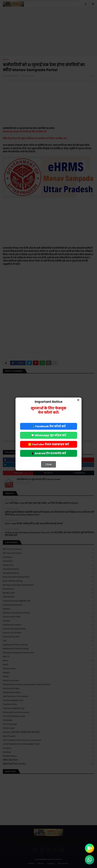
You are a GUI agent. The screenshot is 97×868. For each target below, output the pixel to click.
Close (49, 464)
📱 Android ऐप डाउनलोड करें (49, 453)
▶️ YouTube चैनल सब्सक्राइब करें (49, 444)
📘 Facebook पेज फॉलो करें (49, 426)
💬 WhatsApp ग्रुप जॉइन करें (49, 435)
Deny (34, 13)
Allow (63, 13)
